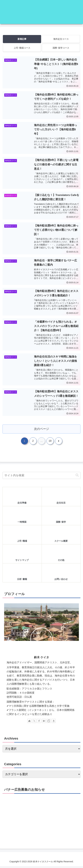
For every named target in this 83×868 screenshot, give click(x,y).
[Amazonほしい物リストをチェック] (54, 723)
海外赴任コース (61, 39)
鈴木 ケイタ (41, 659)
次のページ (41, 430)
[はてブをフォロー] (44, 723)
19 (50, 443)
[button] (77, 477)
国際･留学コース (61, 48)
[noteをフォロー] (49, 723)
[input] (41, 477)
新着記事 (22, 39)
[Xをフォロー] (34, 723)
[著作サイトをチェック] (29, 723)
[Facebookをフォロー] (39, 723)
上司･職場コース (22, 48)
